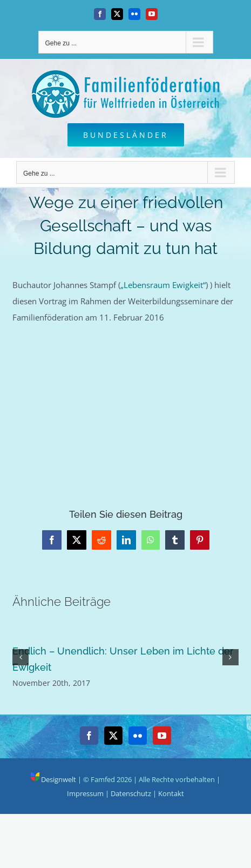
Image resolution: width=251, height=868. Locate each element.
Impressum (85, 793)
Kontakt (171, 793)
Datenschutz (131, 793)
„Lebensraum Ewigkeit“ (163, 285)
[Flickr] (138, 736)
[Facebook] (89, 736)
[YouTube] (162, 736)
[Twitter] (113, 736)
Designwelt (53, 779)
